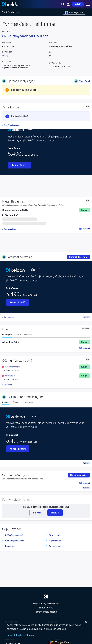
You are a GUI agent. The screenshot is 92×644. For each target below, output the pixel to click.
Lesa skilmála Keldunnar (21, 635)
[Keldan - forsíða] (12, 4)
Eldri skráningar (9, 229)
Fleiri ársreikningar (11, 125)
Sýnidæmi (84, 229)
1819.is (5, 56)
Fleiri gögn (7, 385)
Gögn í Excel (82, 81)
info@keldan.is (50, 612)
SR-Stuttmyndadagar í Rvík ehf (25, 36)
